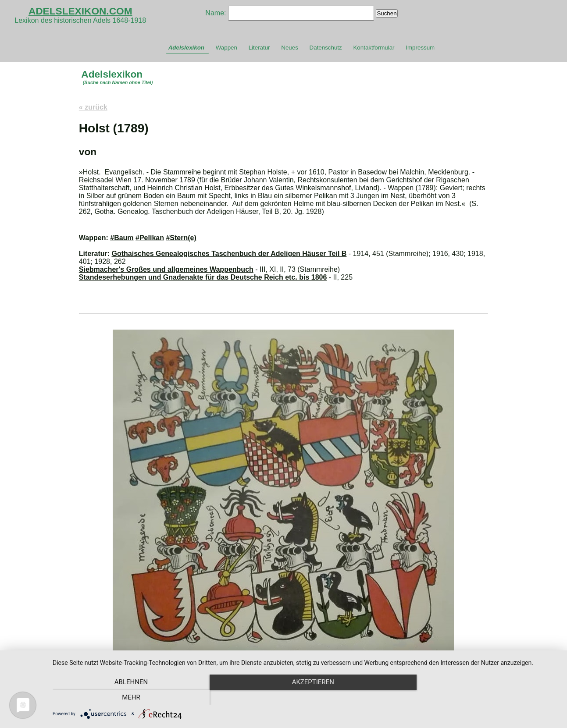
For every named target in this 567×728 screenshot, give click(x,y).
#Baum (122, 238)
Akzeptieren (305, 698)
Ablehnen (128, 698)
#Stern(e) (181, 238)
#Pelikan (150, 238)
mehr (482, 698)
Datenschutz (326, 48)
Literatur (259, 48)
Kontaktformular (374, 48)
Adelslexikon (186, 48)
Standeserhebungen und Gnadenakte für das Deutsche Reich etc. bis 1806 (203, 277)
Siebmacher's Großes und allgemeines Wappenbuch (166, 269)
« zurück (93, 107)
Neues (290, 48)
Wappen (226, 48)
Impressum (420, 48)
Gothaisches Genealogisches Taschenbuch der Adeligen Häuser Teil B (229, 254)
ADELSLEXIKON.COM (80, 11)
